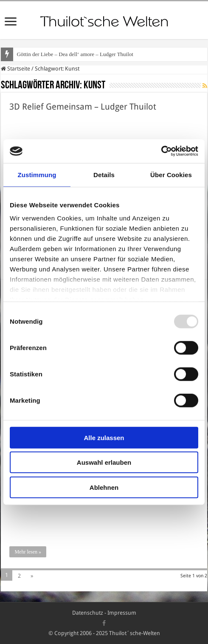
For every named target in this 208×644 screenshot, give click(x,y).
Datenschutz (88, 613)
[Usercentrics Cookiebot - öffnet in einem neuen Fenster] (161, 151)
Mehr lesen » (28, 552)
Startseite (15, 69)
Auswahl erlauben (104, 462)
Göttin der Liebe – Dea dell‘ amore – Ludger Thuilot (75, 54)
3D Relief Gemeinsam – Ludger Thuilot (83, 107)
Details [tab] (104, 174)
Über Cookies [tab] (171, 174)
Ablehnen (104, 487)
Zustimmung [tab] (37, 174)
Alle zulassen (104, 437)
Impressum (122, 613)
